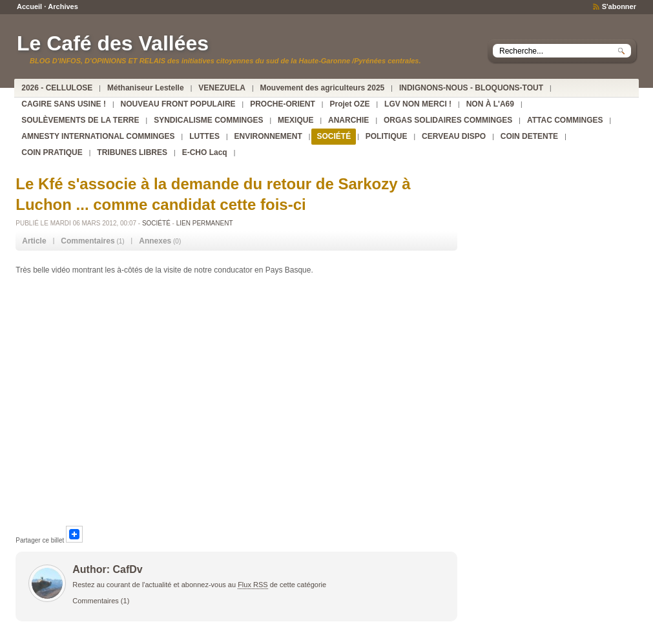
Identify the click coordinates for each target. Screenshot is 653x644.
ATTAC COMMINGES (565, 120)
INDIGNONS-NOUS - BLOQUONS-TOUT (471, 88)
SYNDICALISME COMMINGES (208, 120)
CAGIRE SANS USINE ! (64, 104)
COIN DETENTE (529, 136)
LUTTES (204, 136)
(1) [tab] (92, 241)
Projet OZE (349, 104)
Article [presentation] (34, 241)
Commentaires (96, 601)
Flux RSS (253, 585)
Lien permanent (205, 223)
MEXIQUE (295, 120)
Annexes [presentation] (155, 241)
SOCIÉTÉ (334, 136)
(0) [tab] (160, 241)
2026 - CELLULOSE (57, 88)
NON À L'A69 (490, 104)
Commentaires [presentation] (88, 241)
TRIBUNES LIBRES (132, 152)
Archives (63, 6)
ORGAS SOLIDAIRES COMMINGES (448, 120)
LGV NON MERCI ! (418, 104)
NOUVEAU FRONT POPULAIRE (178, 104)
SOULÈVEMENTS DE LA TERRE (80, 120)
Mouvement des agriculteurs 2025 (323, 88)
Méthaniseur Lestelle (146, 88)
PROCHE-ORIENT (283, 104)
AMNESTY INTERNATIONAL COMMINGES (98, 136)
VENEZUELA (222, 88)
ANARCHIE (348, 120)
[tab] (34, 241)
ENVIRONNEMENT (268, 136)
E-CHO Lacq (205, 152)
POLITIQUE (387, 136)
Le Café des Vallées (113, 43)
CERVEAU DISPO (454, 136)
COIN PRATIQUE (52, 152)
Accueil (29, 6)
